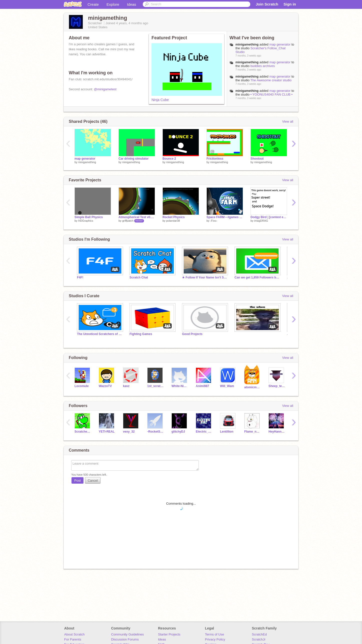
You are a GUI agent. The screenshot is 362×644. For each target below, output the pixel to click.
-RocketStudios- (156, 432)
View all (288, 121)
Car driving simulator (134, 159)
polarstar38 (173, 221)
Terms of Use (215, 634)
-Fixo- (214, 221)
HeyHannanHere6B (277, 432)
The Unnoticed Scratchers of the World (99, 334)
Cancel (93, 480)
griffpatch (128, 221)
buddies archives (263, 66)
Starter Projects (169, 634)
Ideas (132, 4)
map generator (280, 44)
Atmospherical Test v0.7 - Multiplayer (137, 217)
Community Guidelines (127, 634)
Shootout (257, 159)
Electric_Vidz (204, 432)
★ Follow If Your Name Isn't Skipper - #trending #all (204, 277)
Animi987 (202, 386)
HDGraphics (86, 221)
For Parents (73, 639)
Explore (113, 4)
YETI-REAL (107, 432)
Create (93, 4)
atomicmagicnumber (253, 387)
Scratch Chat (139, 277)
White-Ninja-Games (180, 386)
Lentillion (227, 432)
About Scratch (74, 634)
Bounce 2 (169, 159)
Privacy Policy (215, 639)
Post (77, 480)
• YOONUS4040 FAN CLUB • (272, 94)
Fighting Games (141, 334)
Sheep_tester (277, 386)
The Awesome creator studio (271, 80)
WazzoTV (105, 386)
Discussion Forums (125, 639)
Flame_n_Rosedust (253, 432)
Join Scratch (267, 4)
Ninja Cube (160, 100)
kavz (126, 386)
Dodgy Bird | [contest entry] (269, 217)
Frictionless (215, 159)
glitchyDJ (178, 432)
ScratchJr (259, 639)
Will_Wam (227, 386)
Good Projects (192, 334)
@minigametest (105, 89)
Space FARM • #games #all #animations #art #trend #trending (225, 217)
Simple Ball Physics (89, 217)
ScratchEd (259, 634)
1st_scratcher (156, 386)
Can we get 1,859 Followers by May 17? (257, 277)
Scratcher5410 (83, 432)
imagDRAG (261, 221)
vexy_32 (129, 432)
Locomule (82, 386)
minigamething (247, 44)
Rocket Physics (174, 217)
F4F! (80, 277)
